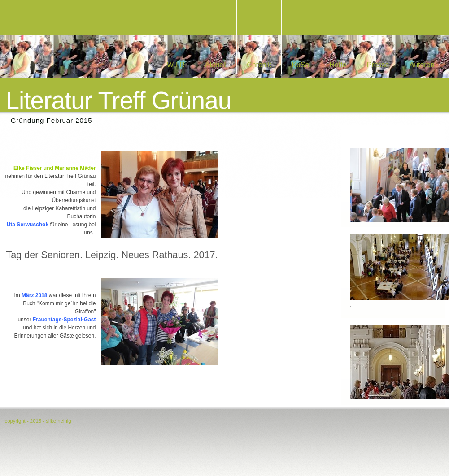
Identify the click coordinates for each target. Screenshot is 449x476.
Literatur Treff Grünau (119, 101)
